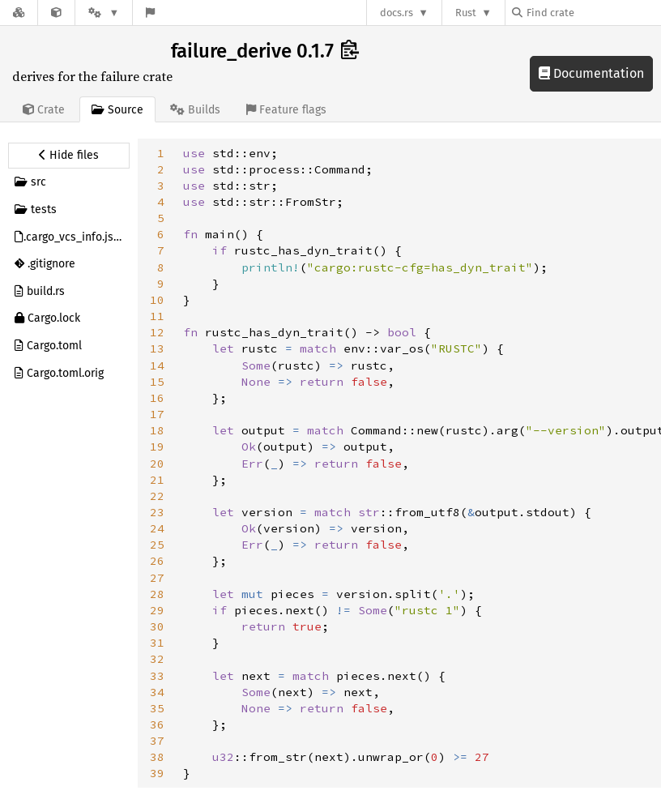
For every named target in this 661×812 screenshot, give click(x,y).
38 (157, 757)
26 (157, 561)
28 (157, 594)
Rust (466, 13)
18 (157, 430)
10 (157, 300)
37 (157, 741)
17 (157, 414)
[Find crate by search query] (593, 13)
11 (157, 316)
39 (157, 773)
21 (157, 480)
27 (157, 578)
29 (157, 610)
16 (157, 398)
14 (157, 365)
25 (157, 545)
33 (157, 676)
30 (157, 626)
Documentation (591, 73)
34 (157, 692)
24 (157, 528)
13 (157, 348)
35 (157, 708)
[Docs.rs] (19, 13)
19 (157, 447)
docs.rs (397, 13)
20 (157, 464)
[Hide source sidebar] (69, 156)
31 (157, 643)
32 (157, 659)
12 (157, 332)
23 (157, 512)
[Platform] (104, 13)
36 (157, 724)
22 (157, 496)
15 (157, 382)
